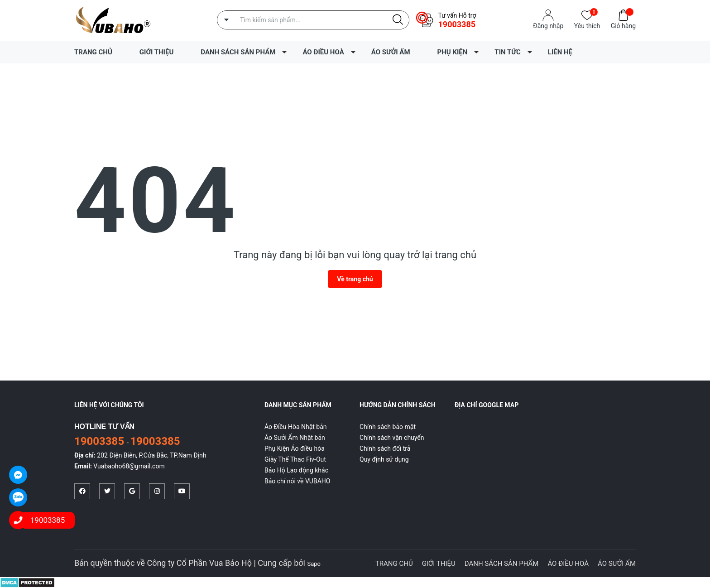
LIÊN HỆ (560, 52)
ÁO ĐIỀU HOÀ (323, 52)
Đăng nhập (548, 26)
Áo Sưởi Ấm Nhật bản (295, 438)
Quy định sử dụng (384, 459)
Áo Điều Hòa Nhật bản (296, 427)
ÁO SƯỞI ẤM (391, 52)
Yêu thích (587, 25)
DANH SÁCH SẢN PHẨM (238, 52)
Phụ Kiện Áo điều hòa (295, 448)
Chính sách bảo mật (388, 427)
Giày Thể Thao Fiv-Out (295, 459)
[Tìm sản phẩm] (313, 20)
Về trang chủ (355, 279)
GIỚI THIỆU (156, 52)
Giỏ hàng (623, 25)
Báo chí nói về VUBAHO (297, 481)
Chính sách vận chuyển (392, 438)
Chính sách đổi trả (385, 448)
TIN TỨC (507, 52)
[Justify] (398, 20)
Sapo (314, 564)
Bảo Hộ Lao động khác (296, 470)
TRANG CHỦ (93, 52)
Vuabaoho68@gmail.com (129, 466)
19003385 (457, 24)
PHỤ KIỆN (453, 52)
